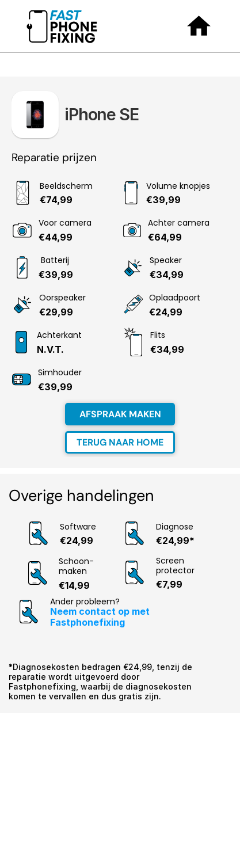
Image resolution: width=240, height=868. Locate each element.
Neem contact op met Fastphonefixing (101, 617)
